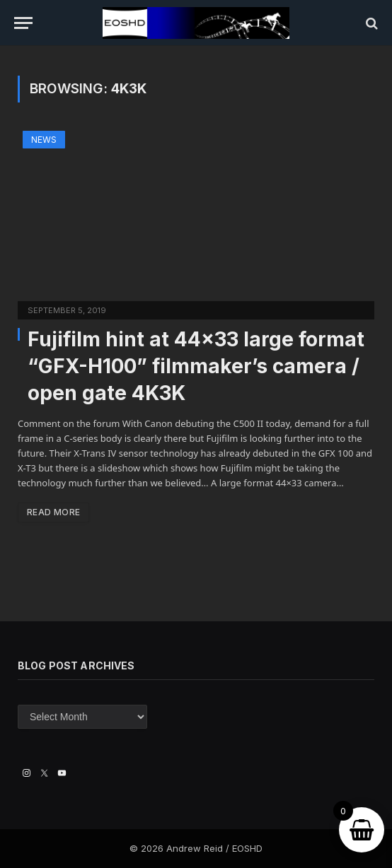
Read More (53, 512)
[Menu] (23, 23)
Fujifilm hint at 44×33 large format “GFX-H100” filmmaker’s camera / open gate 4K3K (196, 366)
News (44, 140)
